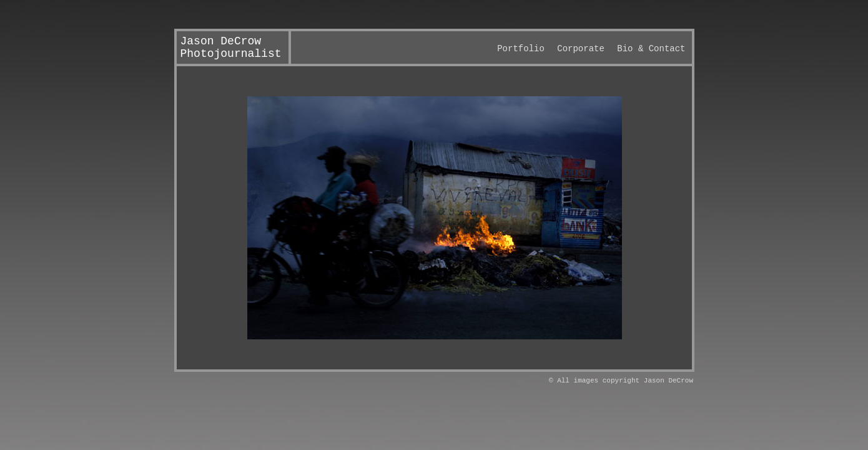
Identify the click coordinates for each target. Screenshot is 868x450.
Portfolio (521, 49)
